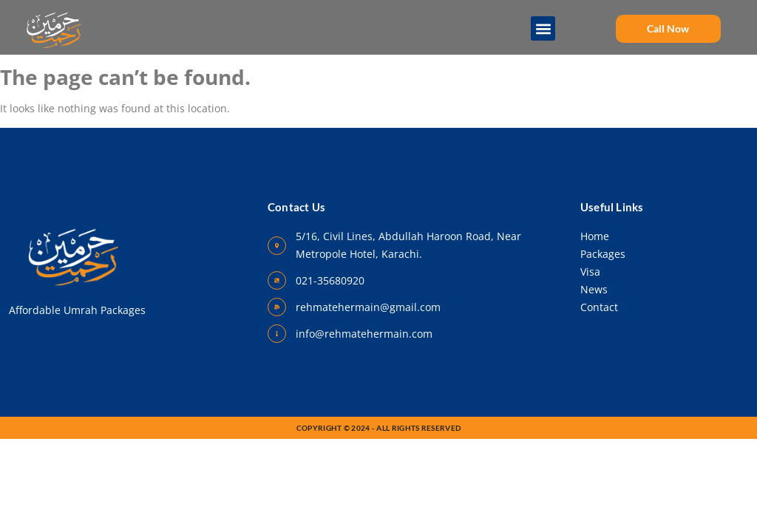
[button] (544, 28)
